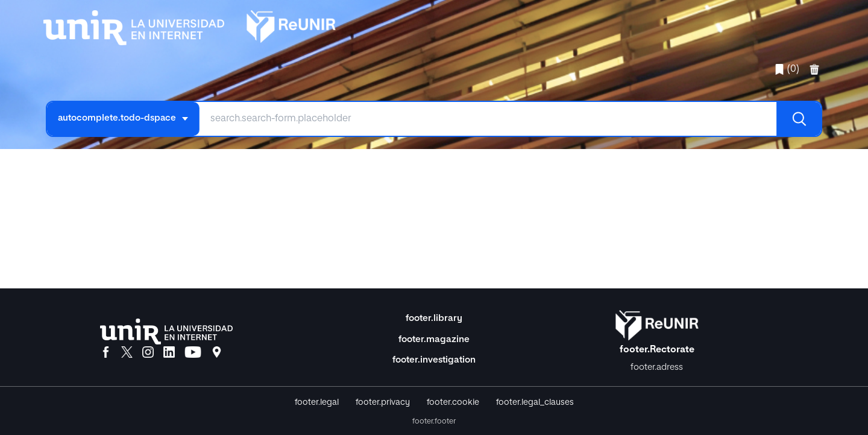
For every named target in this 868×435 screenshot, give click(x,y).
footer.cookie (453, 402)
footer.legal (317, 402)
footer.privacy (383, 402)
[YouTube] (193, 353)
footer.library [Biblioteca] (434, 318)
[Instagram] (148, 353)
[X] (127, 353)
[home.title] (190, 25)
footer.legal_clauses (535, 402)
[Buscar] (799, 119)
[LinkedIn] (169, 353)
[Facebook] (106, 353)
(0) (787, 69)
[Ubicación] (217, 353)
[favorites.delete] (816, 69)
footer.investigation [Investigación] (434, 360)
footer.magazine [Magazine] (434, 339)
